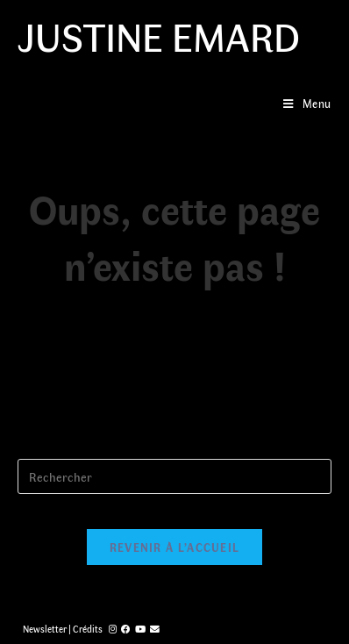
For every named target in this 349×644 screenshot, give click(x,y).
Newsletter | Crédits (63, 629)
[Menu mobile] (307, 103)
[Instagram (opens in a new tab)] (113, 629)
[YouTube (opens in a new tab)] (140, 629)
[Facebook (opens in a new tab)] (126, 629)
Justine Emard (159, 35)
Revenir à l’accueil (175, 547)
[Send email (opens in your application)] (155, 629)
